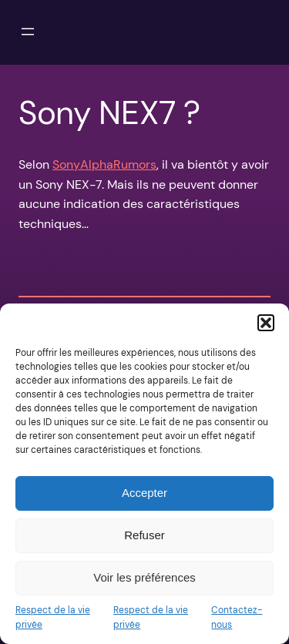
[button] (266, 323)
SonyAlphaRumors (104, 164)
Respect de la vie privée (53, 617)
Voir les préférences (144, 577)
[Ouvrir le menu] (28, 32)
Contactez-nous (237, 617)
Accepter (144, 493)
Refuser (144, 535)
